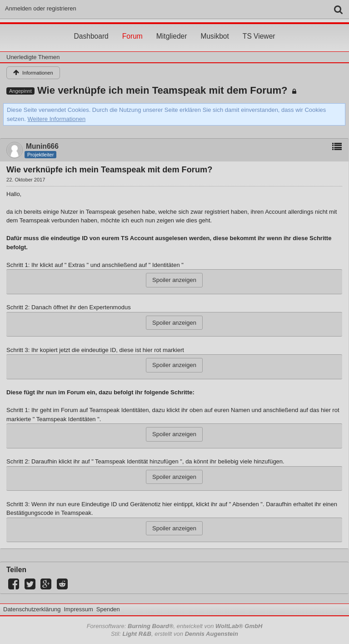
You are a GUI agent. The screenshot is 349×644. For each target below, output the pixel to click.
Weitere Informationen (57, 119)
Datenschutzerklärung (32, 609)
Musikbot (214, 28)
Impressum (78, 609)
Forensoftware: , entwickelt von (175, 626)
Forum (132, 28)
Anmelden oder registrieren (41, 8)
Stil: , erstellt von (174, 634)
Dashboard (91, 28)
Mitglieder (172, 28)
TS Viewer (259, 28)
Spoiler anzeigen (174, 280)
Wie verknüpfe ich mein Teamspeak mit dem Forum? (162, 90)
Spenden (108, 609)
